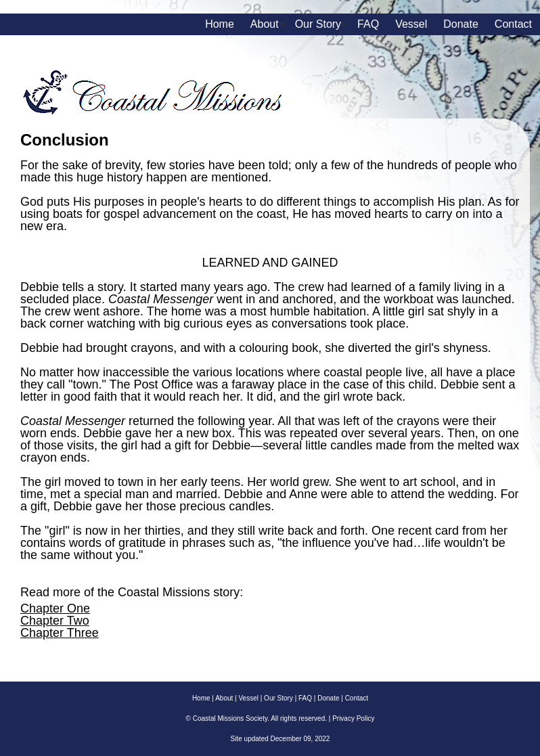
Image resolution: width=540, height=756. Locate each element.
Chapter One (55, 608)
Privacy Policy (353, 718)
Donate (461, 24)
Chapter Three (60, 633)
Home (220, 24)
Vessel (411, 24)
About (265, 24)
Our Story (318, 24)
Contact (513, 24)
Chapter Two (55, 621)
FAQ (368, 24)
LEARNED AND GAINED (270, 263)
